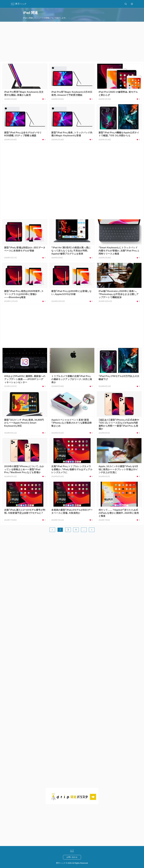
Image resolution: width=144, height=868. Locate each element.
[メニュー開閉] (132, 4)
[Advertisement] (72, 41)
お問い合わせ (72, 857)
